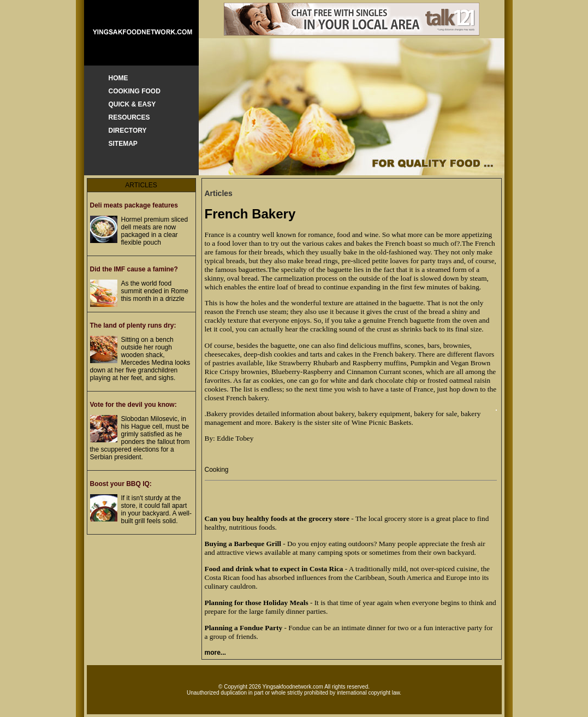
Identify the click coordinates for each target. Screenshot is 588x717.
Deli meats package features (134, 205)
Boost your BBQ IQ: (121, 484)
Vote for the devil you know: (133, 405)
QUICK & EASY (132, 104)
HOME (118, 78)
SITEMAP (123, 144)
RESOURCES (129, 117)
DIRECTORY (128, 131)
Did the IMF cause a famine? (134, 269)
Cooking (217, 470)
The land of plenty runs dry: (133, 325)
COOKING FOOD (135, 91)
